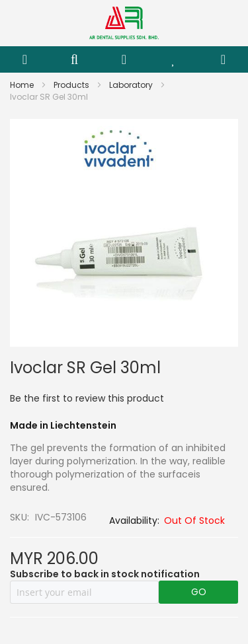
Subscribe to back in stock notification (105, 574)
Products (72, 85)
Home (23, 85)
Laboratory (132, 85)
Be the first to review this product (87, 398)
